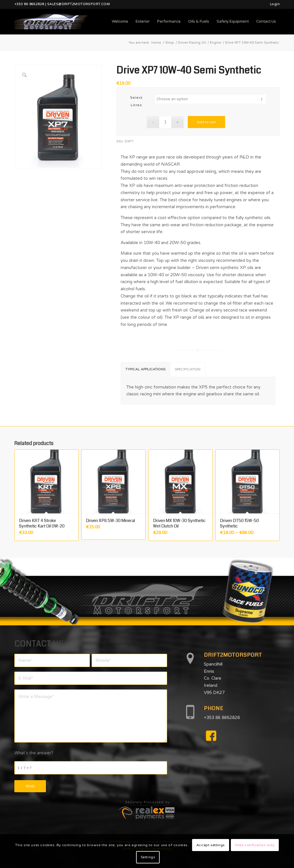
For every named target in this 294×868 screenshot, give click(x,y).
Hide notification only (255, 845)
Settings (148, 857)
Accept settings (211, 845)
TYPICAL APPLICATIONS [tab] (145, 369)
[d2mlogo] (51, 22)
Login (275, 4)
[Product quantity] (165, 122)
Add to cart (206, 122)
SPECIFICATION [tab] (188, 369)
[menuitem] (273, 4)
